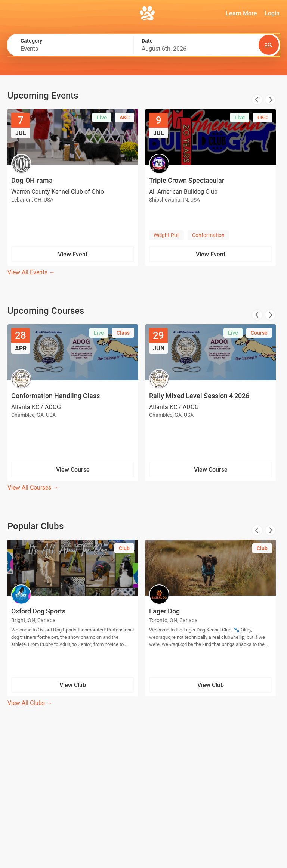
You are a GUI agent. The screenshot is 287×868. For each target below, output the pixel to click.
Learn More (241, 13)
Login (272, 13)
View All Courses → (33, 488)
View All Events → (31, 272)
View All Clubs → (30, 703)
